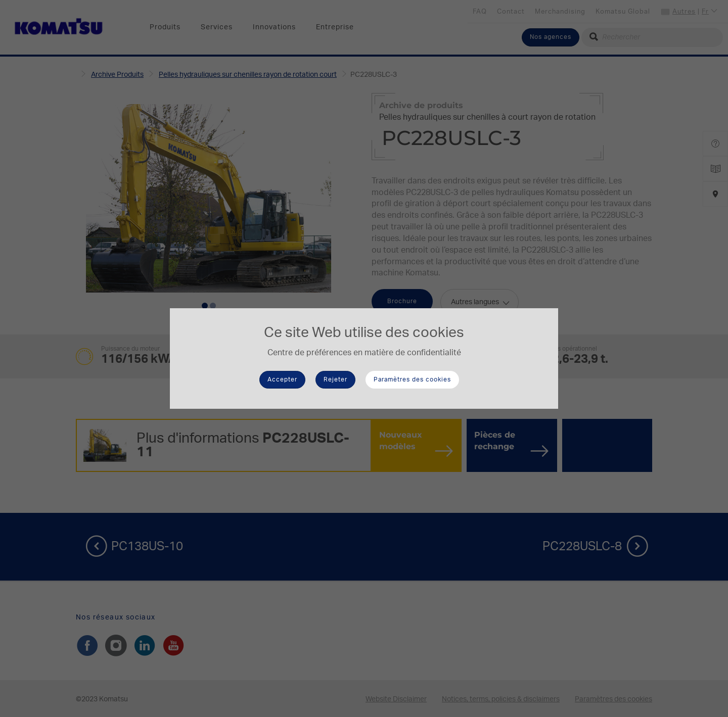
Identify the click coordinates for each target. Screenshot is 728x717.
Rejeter (335, 379)
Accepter (282, 379)
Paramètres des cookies (412, 379)
